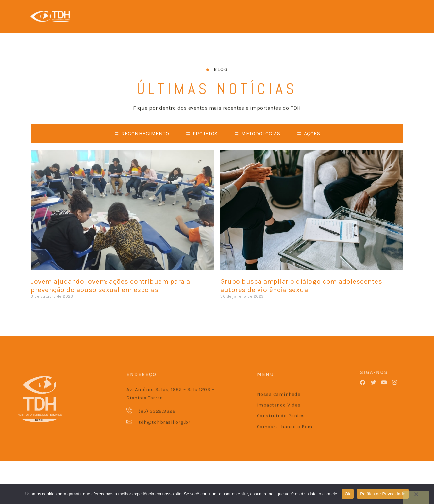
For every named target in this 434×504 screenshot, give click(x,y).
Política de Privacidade (383, 494)
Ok (348, 494)
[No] (416, 497)
